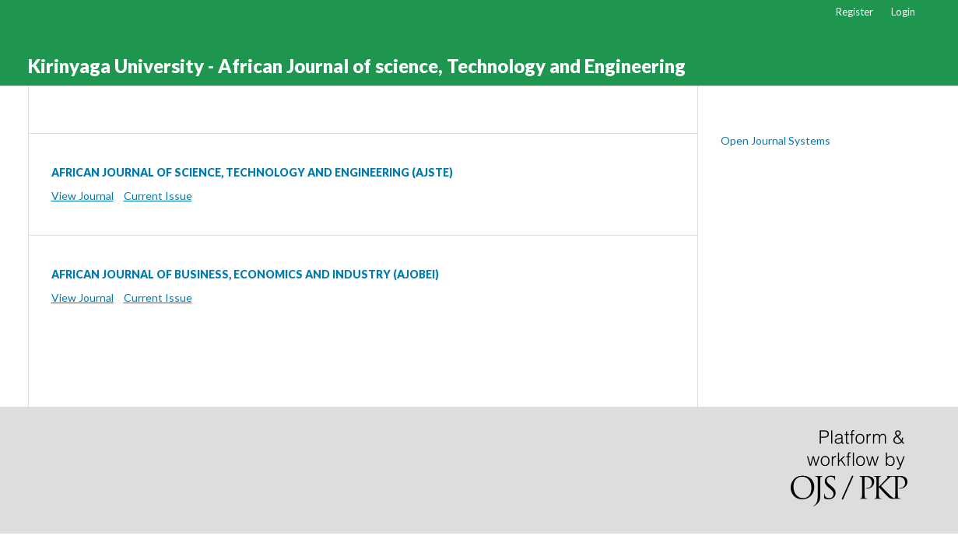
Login (903, 12)
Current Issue (158, 196)
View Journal (82, 196)
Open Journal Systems (776, 140)
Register (854, 12)
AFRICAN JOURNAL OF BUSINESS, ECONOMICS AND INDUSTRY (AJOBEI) (245, 274)
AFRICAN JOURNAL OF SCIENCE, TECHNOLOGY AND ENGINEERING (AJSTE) (252, 172)
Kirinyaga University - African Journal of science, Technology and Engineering (357, 66)
